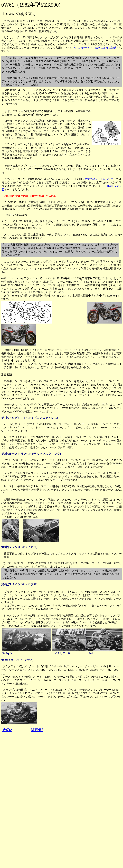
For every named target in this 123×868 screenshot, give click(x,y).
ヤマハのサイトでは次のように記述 (95, 48)
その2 (7, 730)
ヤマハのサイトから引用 (99, 179)
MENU (37, 730)
